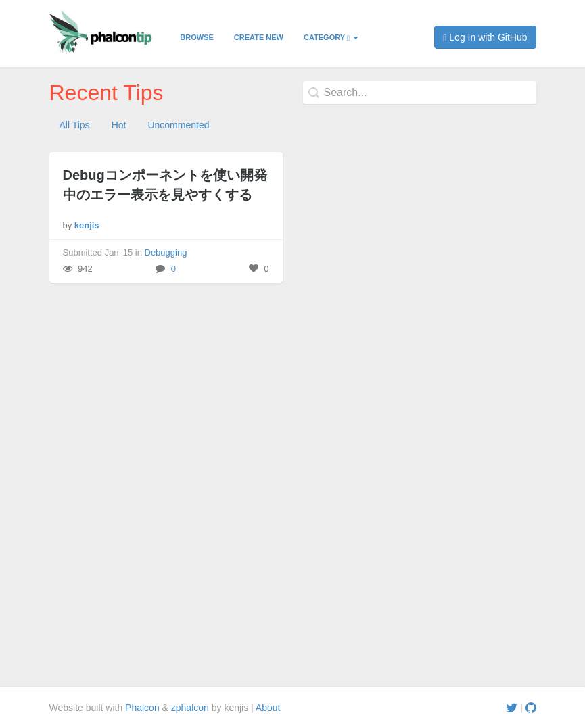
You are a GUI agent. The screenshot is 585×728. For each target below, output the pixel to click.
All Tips (75, 125)
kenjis (87, 225)
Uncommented (178, 125)
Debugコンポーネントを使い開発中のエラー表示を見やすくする (165, 185)
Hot (119, 125)
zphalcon (190, 708)
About (268, 708)
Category (331, 38)
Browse (197, 37)
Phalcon (142, 708)
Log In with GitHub (485, 38)
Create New (259, 37)
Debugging (166, 252)
